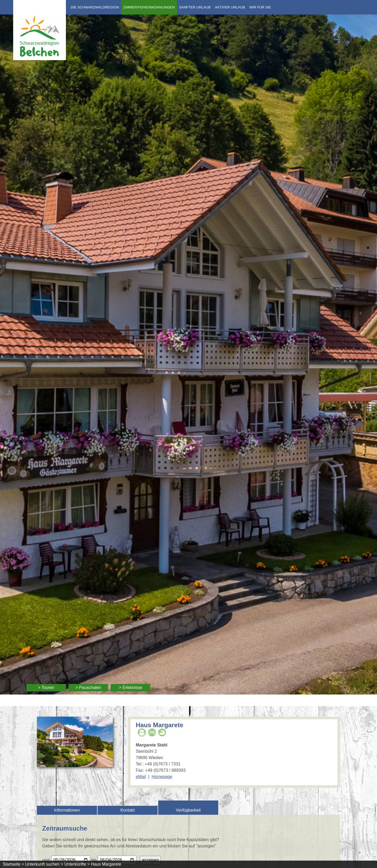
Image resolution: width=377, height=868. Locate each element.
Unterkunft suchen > (44, 864)
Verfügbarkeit (188, 810)
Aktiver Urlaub (230, 7)
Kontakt (128, 810)
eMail (141, 777)
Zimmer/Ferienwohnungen (149, 7)
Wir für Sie (260, 7)
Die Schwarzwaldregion (95, 7)
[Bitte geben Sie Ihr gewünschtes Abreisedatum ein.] (117, 860)
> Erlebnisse (131, 688)
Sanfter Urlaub (195, 7)
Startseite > (13, 864)
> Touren (46, 688)
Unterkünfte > (77, 864)
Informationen (67, 810)
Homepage (162, 777)
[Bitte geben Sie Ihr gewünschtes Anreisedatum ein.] (71, 860)
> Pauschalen (88, 688)
